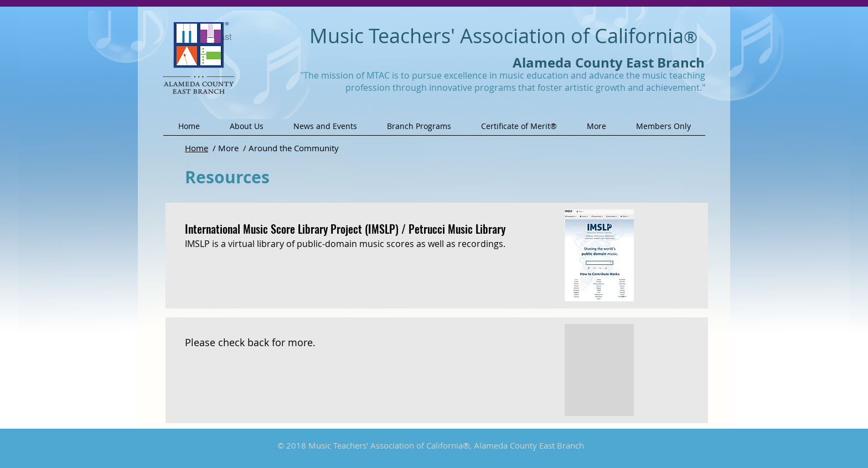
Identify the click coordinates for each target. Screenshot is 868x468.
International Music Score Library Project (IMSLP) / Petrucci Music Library (345, 229)
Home (197, 148)
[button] (247, 130)
